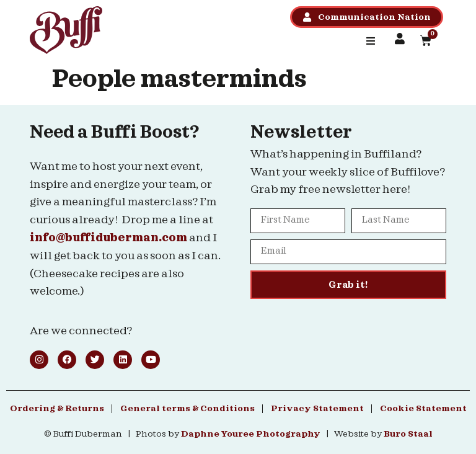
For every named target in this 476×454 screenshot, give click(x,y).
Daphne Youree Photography (251, 434)
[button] (371, 41)
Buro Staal (408, 434)
